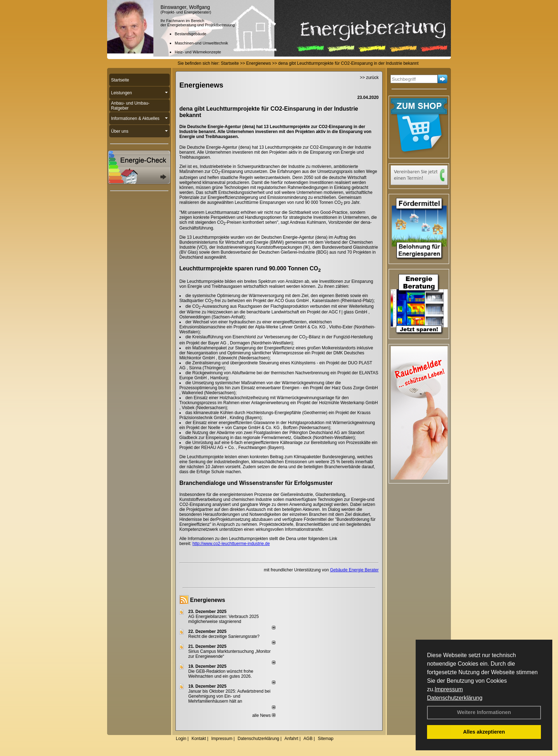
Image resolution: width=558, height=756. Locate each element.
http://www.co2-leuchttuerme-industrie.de (231, 544)
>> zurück (369, 78)
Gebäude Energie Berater (354, 570)
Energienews (208, 600)
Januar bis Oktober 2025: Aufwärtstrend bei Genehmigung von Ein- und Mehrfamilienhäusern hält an (229, 696)
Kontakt (199, 739)
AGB (308, 739)
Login (181, 739)
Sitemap (326, 739)
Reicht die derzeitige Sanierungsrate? (227, 636)
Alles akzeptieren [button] (484, 732)
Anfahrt (291, 739)
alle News (264, 715)
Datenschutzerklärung (455, 698)
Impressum (449, 689)
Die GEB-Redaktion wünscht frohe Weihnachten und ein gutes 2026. (221, 674)
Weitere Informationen (484, 712)
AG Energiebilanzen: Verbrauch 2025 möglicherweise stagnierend (223, 619)
